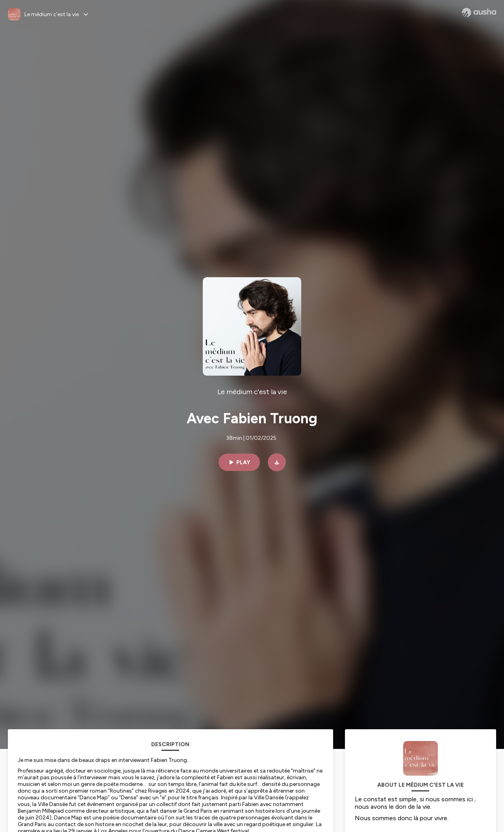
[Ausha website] (479, 13)
